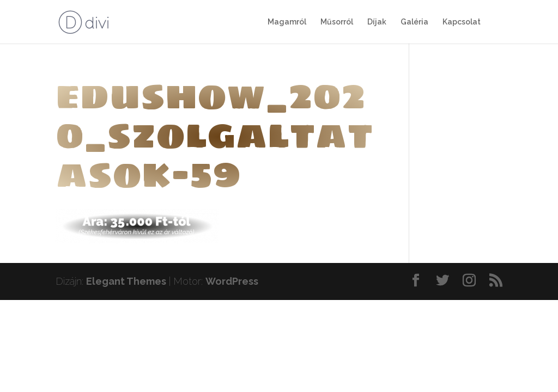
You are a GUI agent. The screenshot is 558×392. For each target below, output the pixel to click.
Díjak (377, 22)
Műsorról (337, 22)
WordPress (232, 281)
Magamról (287, 22)
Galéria (414, 22)
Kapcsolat (462, 22)
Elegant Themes (126, 281)
